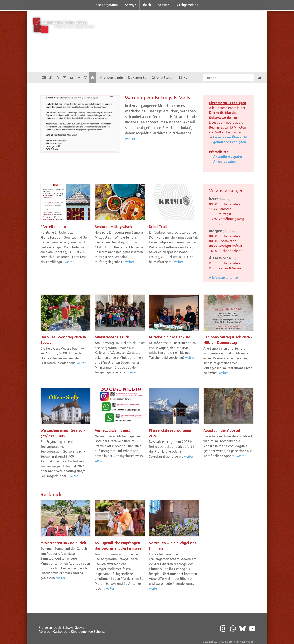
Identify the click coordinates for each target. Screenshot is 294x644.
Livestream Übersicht (230, 137)
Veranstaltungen (226, 190)
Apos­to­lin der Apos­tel (222, 430)
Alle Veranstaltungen (224, 277)
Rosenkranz (227, 241)
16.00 (213, 251)
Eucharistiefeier (230, 204)
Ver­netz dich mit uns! (112, 430)
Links (183, 78)
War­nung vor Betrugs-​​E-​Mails (158, 98)
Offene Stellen (163, 78)
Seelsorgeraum (107, 5)
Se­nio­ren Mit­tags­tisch (113, 227)
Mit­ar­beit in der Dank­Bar (170, 337)
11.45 (213, 209)
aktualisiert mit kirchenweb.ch (236, 642)
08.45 (213, 246)
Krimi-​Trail (158, 227)
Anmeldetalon (224, 162)
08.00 (213, 236)
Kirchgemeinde (187, 5)
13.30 (213, 219)
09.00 (213, 204)
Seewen (164, 5)
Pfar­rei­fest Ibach (55, 227)
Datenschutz (210, 642)
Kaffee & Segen (230, 268)
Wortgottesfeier (231, 246)
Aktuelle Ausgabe (228, 157)
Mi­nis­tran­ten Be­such (112, 337)
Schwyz (130, 5)
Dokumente (137, 78)
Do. (212, 263)
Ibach (147, 5)
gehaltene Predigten (230, 142)
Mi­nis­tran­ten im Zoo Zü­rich (63, 543)
